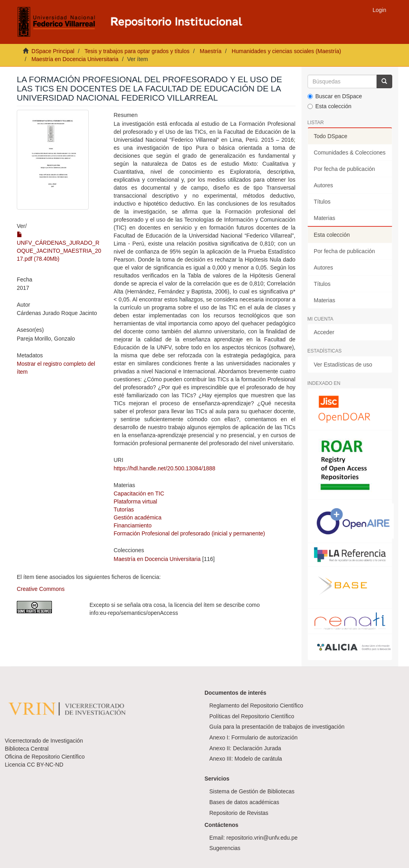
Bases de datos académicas (244, 802)
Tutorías (124, 509)
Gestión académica (138, 517)
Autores (324, 185)
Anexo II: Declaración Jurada (245, 748)
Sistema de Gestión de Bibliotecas (252, 791)
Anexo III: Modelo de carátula (246, 759)
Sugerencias (225, 848)
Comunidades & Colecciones (350, 153)
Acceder (324, 332)
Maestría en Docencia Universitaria (75, 59)
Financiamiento (133, 525)
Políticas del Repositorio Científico (252, 716)
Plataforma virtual (136, 501)
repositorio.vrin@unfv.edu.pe (262, 838)
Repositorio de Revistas (239, 813)
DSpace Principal (53, 51)
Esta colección (330, 106)
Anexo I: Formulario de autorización (253, 737)
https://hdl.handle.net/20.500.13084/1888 (165, 468)
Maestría (210, 51)
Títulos (322, 202)
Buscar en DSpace (335, 96)
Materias (325, 218)
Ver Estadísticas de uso (343, 365)
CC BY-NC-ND (45, 765)
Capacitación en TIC (139, 493)
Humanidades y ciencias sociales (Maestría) (286, 51)
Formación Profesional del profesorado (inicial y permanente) (190, 533)
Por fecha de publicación (344, 169)
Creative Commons (41, 589)
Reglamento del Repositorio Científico (256, 705)
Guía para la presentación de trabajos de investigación (277, 727)
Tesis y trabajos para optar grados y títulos (137, 51)
